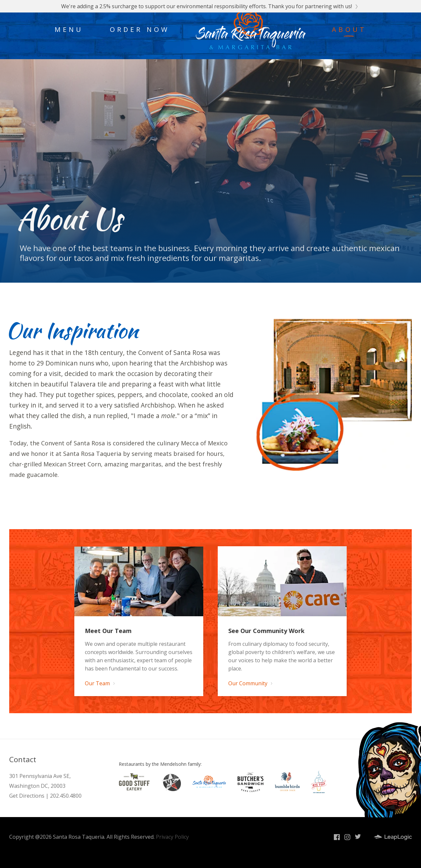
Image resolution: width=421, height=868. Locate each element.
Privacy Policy (172, 837)
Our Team (99, 683)
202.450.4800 (66, 796)
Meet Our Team (108, 631)
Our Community (250, 683)
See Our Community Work (266, 631)
